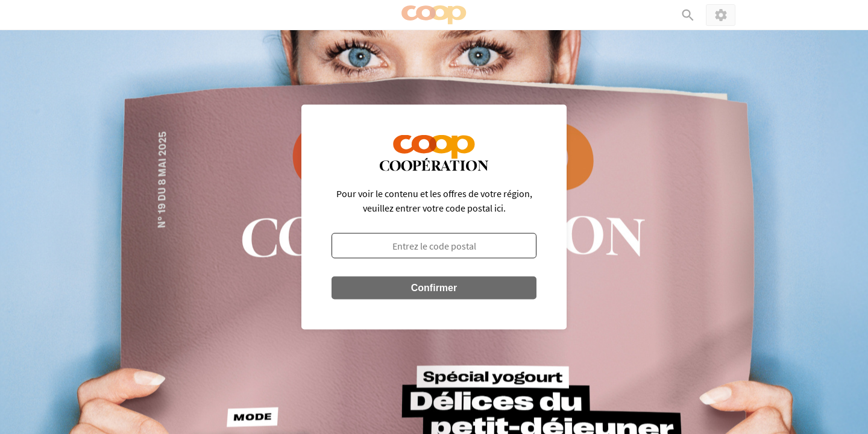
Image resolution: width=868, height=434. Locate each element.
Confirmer (434, 288)
